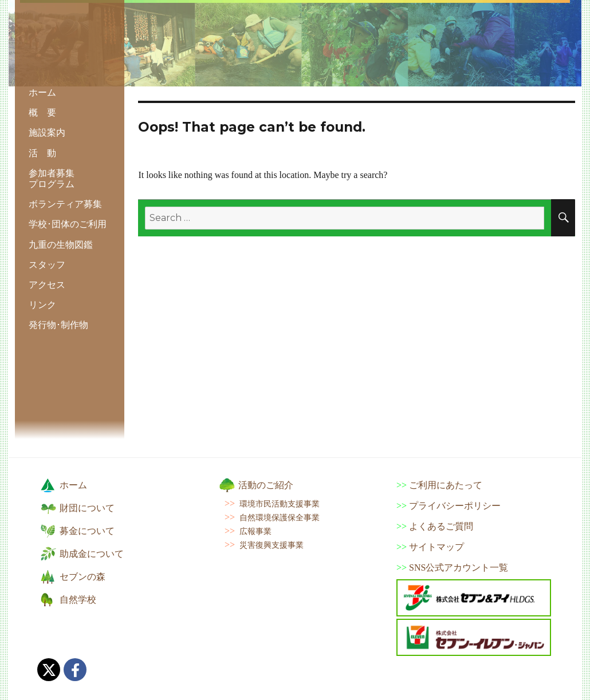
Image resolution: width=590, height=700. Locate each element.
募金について (87, 531)
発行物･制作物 (58, 325)
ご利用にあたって (446, 485)
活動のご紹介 (266, 485)
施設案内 (47, 133)
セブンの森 (82, 577)
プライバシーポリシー (455, 506)
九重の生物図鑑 (61, 245)
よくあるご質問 (441, 526)
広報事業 (255, 531)
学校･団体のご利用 (68, 224)
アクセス (47, 285)
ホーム (42, 92)
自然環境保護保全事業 (280, 517)
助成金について (92, 554)
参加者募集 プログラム (52, 179)
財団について (87, 508)
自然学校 (78, 600)
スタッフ (47, 265)
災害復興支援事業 (272, 545)
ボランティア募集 (65, 204)
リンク (42, 305)
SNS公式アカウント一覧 (459, 567)
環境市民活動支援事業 (280, 504)
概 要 (42, 112)
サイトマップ (436, 547)
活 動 (42, 153)
